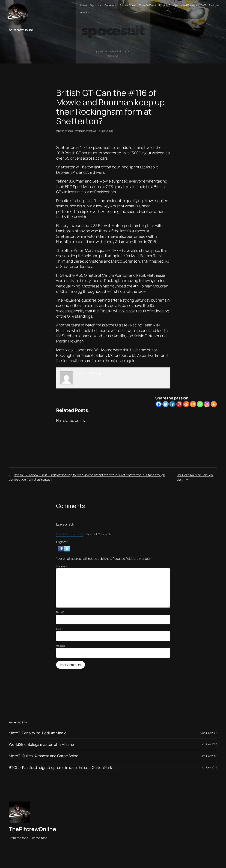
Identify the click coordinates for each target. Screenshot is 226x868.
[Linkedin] (172, 404)
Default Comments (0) (70, 534)
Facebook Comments (99, 534)
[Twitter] (166, 404)
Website (61, 646)
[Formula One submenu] (135, 5)
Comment (62, 566)
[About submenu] (88, 12)
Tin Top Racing (105, 131)
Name (60, 612)
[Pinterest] (179, 404)
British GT (91, 131)
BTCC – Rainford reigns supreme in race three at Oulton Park (61, 767)
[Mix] (193, 404)
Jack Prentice (75, 131)
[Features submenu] (115, 5)
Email (60, 629)
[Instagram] (207, 404)
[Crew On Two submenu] (155, 5)
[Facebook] (159, 404)
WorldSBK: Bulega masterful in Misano (42, 744)
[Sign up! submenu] (100, 5)
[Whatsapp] (200, 404)
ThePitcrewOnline (20, 30)
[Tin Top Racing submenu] (218, 5)
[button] (61, 548)
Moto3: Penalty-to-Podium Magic (38, 733)
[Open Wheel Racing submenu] (196, 5)
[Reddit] (186, 404)
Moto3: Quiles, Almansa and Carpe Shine (44, 756)
